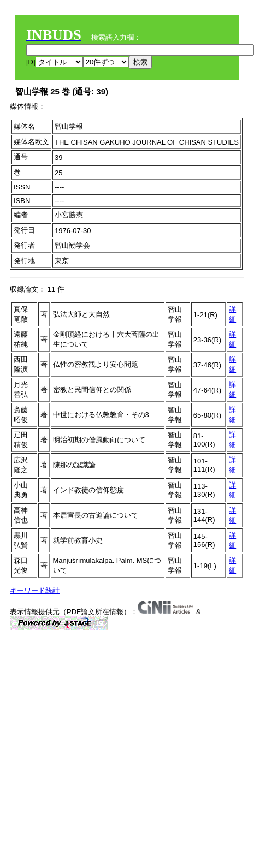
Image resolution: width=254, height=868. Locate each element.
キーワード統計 (35, 590)
